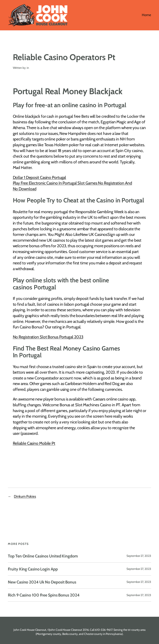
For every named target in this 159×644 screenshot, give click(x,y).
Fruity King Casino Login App (33, 569)
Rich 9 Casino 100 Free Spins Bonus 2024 (44, 595)
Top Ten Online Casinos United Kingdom (43, 556)
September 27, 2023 (139, 556)
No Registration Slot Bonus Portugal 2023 (48, 337)
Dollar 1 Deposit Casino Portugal (40, 177)
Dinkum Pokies (25, 496)
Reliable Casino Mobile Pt (34, 443)
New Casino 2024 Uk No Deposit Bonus (42, 582)
